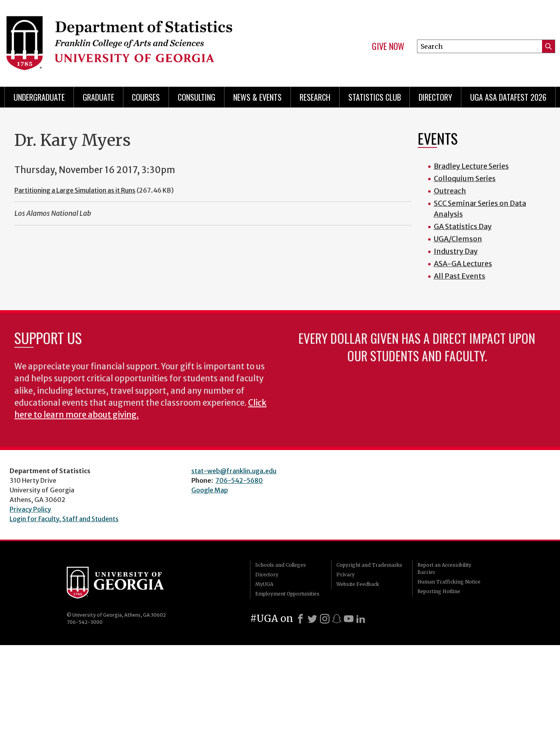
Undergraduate (39, 97)
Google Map (210, 490)
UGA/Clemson (458, 239)
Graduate (98, 97)
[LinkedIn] (361, 619)
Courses (146, 97)
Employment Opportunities (287, 594)
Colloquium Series (465, 178)
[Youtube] (349, 619)
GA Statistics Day (463, 226)
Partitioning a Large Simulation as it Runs (75, 190)
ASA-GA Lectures (463, 264)
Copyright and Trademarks (369, 565)
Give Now (388, 46)
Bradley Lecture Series (471, 166)
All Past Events (460, 276)
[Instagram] (325, 619)
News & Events (257, 97)
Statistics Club (375, 97)
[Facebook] (300, 619)
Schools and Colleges (281, 565)
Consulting (197, 97)
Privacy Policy (30, 509)
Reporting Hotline (439, 591)
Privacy (346, 575)
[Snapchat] (337, 619)
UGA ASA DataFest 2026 (508, 97)
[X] (312, 619)
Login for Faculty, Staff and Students (64, 519)
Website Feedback (358, 584)
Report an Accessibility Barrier (444, 569)
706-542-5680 (239, 480)
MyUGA (264, 584)
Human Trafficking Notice (449, 582)
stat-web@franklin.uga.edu (234, 471)
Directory (435, 97)
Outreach (450, 191)
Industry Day (456, 251)
